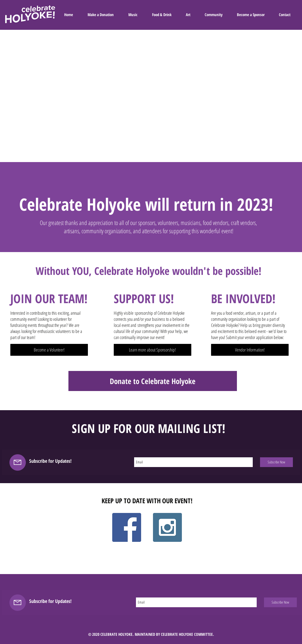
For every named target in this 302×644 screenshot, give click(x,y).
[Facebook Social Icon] (127, 527)
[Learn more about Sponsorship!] (153, 350)
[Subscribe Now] (276, 462)
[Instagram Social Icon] (167, 527)
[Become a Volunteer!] (49, 350)
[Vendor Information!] (250, 350)
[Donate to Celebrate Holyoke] (153, 381)
